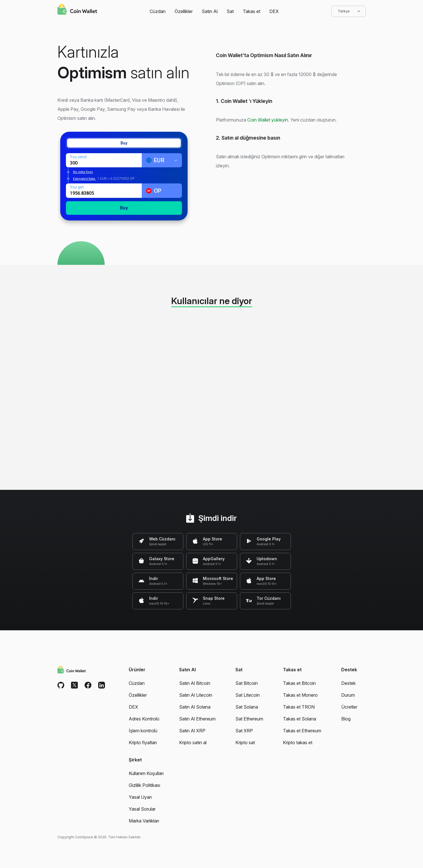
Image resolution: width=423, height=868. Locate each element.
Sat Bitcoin (247, 683)
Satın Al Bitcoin (195, 683)
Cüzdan (158, 11)
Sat (230, 11)
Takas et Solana (299, 719)
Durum (348, 695)
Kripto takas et (298, 743)
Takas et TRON (299, 707)
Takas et (252, 11)
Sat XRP (244, 731)
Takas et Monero (300, 695)
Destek (348, 683)
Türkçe (349, 11)
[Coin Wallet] (77, 10)
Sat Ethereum (249, 719)
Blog (346, 719)
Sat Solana (247, 707)
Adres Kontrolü (144, 719)
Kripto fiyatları (143, 743)
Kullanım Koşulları (146, 773)
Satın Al (210, 11)
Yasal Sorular (142, 809)
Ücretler (349, 707)
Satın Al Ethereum (197, 719)
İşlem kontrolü (143, 731)
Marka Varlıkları (144, 821)
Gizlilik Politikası (144, 785)
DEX (274, 11)
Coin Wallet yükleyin (268, 120)
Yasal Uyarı (140, 797)
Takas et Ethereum (302, 731)
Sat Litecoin (248, 695)
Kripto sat (245, 743)
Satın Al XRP (192, 731)
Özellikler (184, 11)
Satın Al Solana (195, 707)
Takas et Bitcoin (299, 683)
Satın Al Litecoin (196, 695)
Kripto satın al (193, 743)
